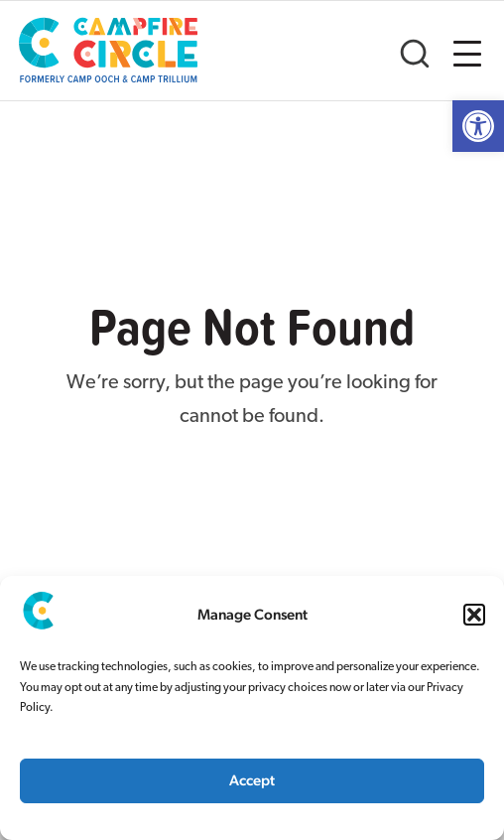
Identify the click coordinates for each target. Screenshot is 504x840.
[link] (478, 126)
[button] (474, 615)
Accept (252, 780)
